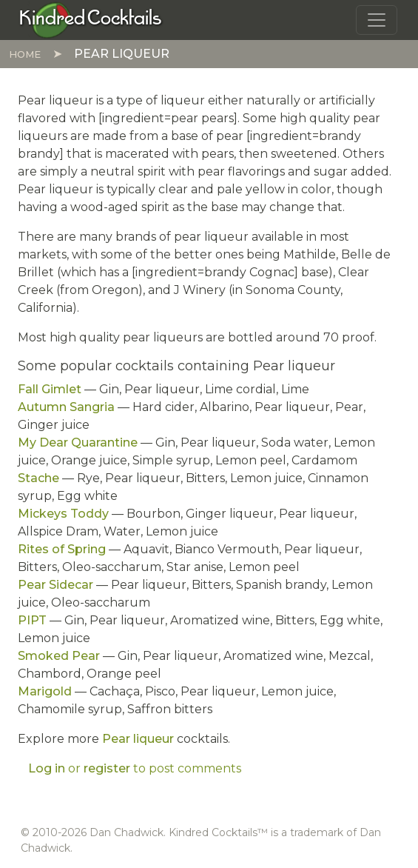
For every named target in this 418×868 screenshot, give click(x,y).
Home (25, 54)
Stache (38, 478)
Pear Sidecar (55, 585)
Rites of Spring (62, 549)
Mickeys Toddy (63, 514)
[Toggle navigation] (377, 20)
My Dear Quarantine (78, 443)
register (107, 768)
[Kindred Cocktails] (91, 19)
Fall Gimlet (50, 389)
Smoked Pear (59, 656)
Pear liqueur (138, 739)
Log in (47, 768)
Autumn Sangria (66, 407)
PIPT (32, 620)
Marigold (45, 691)
